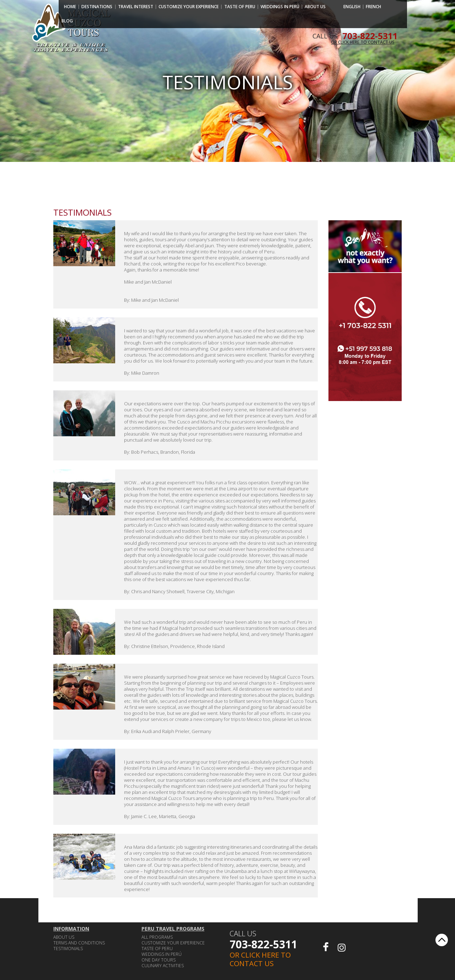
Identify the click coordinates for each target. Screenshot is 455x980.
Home (70, 7)
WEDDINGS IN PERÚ (280, 7)
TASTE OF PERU (240, 7)
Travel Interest (136, 7)
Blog (67, 21)
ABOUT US (315, 7)
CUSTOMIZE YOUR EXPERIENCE (189, 7)
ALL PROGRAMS (157, 937)
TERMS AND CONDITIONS (79, 943)
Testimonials (68, 949)
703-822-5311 (263, 944)
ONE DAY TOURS (159, 960)
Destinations (97, 7)
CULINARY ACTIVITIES (163, 966)
